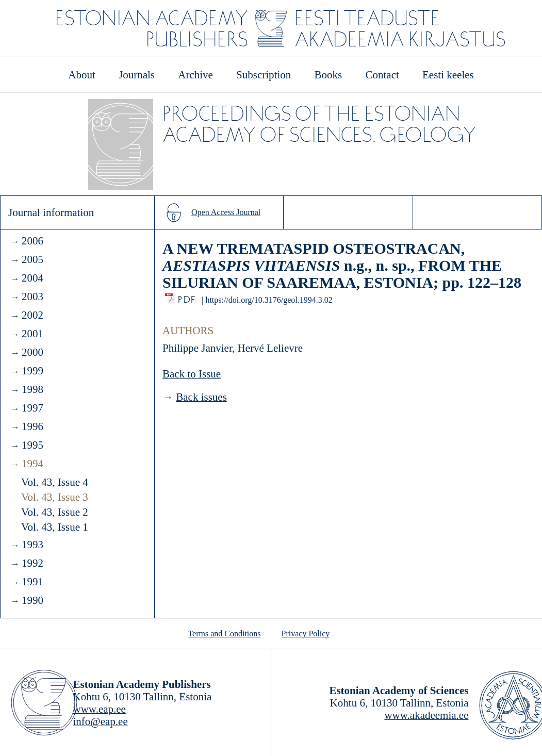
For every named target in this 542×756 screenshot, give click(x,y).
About (82, 75)
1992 (32, 563)
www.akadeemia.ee (426, 715)
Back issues (201, 397)
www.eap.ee (100, 709)
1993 (32, 545)
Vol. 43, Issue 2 (55, 512)
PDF (187, 297)
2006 (32, 241)
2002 (32, 315)
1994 (32, 464)
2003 (32, 297)
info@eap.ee (101, 721)
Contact (382, 75)
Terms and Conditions (224, 634)
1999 (32, 371)
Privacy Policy (306, 634)
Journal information (51, 212)
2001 (32, 334)
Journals (137, 75)
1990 (32, 600)
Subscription (264, 75)
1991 (32, 582)
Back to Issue (192, 374)
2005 (32, 259)
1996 (32, 426)
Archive (195, 75)
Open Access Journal (226, 212)
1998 (32, 389)
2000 (32, 352)
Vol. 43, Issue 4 (55, 482)
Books (329, 75)
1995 (32, 445)
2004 (32, 278)
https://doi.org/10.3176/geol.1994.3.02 (269, 300)
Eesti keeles (448, 75)
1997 (32, 408)
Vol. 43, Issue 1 (55, 527)
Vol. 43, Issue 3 (55, 497)
